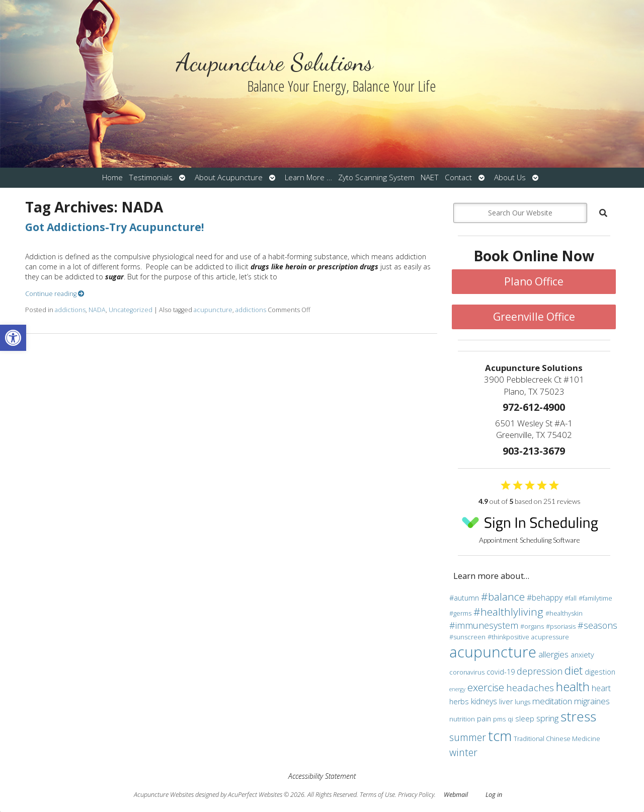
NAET (430, 177)
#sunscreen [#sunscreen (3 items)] (467, 637)
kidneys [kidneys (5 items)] (484, 701)
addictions (70, 310)
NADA (97, 310)
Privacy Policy (416, 795)
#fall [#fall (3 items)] (571, 598)
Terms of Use (377, 795)
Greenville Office (534, 317)
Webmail (456, 795)
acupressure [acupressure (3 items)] (550, 637)
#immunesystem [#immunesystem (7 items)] (484, 625)
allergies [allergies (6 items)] (553, 654)
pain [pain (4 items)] (484, 719)
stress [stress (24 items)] (578, 716)
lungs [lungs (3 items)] (522, 702)
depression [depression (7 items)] (540, 671)
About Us (510, 177)
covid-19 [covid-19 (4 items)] (501, 672)
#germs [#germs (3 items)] (460, 613)
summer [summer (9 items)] (468, 737)
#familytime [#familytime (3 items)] (595, 598)
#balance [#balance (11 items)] (503, 597)
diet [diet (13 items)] (574, 670)
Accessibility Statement (322, 776)
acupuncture (213, 310)
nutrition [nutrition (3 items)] (462, 719)
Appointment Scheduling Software (530, 527)
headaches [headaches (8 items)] (530, 687)
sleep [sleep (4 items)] (525, 719)
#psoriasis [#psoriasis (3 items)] (561, 626)
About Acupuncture (229, 177)
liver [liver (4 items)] (506, 702)
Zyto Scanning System (376, 177)
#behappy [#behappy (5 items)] (545, 598)
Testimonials (151, 177)
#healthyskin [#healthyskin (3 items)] (564, 613)
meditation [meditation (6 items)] (552, 701)
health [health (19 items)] (573, 686)
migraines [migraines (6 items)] (592, 701)
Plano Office (534, 281)
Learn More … (308, 177)
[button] (13, 338)
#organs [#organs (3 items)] (532, 626)
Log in (494, 795)
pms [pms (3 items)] (499, 719)
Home (112, 177)
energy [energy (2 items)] (457, 689)
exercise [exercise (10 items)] (486, 687)
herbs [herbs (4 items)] (459, 702)
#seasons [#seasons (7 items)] (597, 625)
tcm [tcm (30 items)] (500, 735)
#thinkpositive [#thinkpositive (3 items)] (508, 637)
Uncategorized (131, 310)
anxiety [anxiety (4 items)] (582, 655)
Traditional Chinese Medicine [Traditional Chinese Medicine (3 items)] (557, 739)
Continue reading (55, 294)
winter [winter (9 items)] (463, 752)
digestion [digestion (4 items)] (600, 672)
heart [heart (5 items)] (601, 688)
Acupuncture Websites (164, 795)
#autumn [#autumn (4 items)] (464, 598)
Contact (458, 177)
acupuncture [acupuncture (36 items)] (493, 652)
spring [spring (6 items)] (547, 718)
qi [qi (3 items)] (510, 719)
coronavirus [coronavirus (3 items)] (467, 672)
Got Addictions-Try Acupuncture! (114, 227)
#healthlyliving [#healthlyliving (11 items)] (508, 612)
